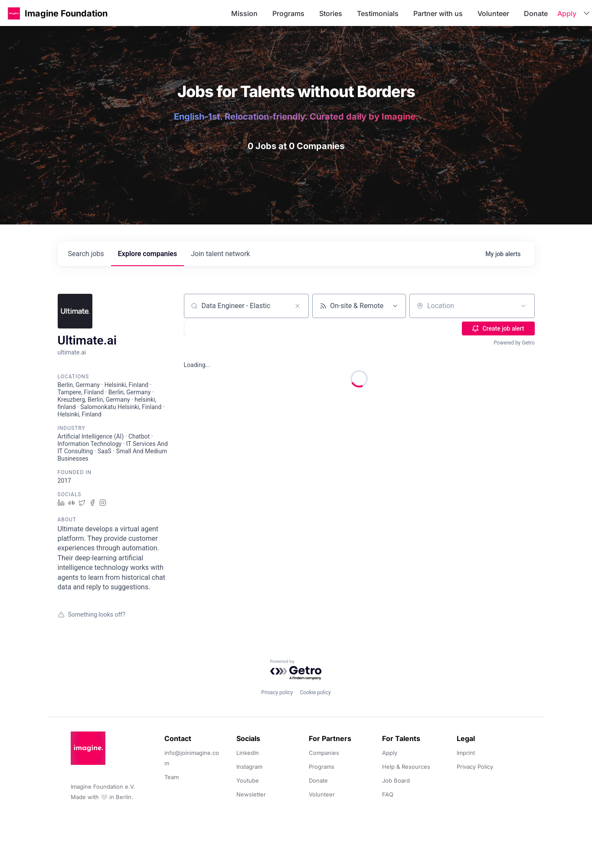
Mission (244, 13)
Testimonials (378, 13)
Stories (331, 13)
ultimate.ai (72, 352)
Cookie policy (315, 692)
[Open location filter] (523, 306)
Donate (536, 13)
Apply (567, 13)
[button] (14, 13)
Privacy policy (277, 692)
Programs (288, 13)
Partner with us (438, 13)
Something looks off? (92, 614)
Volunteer (493, 13)
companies (147, 254)
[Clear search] (298, 306)
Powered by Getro (514, 343)
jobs (86, 254)
